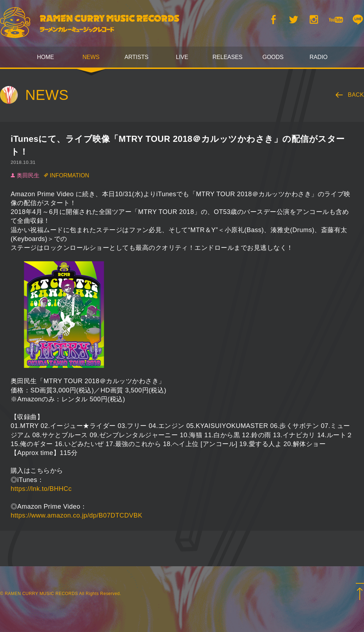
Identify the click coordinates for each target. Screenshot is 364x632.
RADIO (319, 57)
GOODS (273, 57)
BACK (356, 95)
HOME (45, 57)
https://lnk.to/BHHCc (41, 489)
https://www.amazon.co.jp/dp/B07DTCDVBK (76, 515)
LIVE (182, 57)
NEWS (91, 57)
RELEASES (227, 57)
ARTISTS (136, 57)
